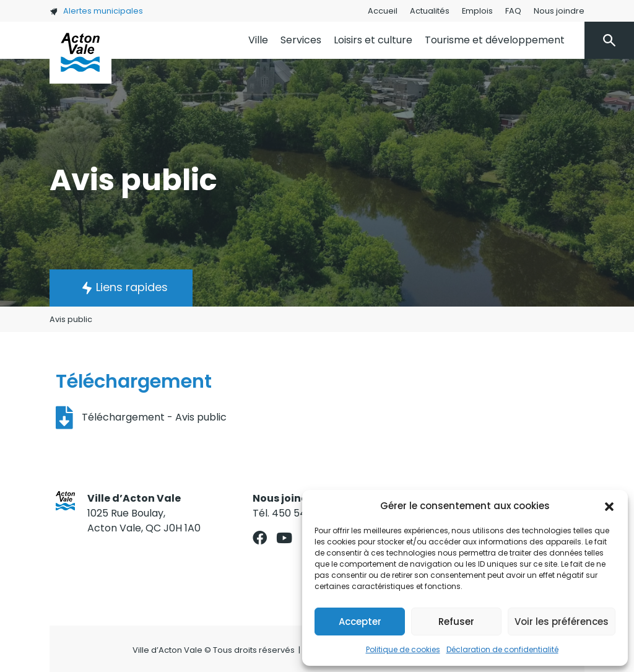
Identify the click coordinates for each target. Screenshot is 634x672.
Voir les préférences (562, 622)
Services (301, 40)
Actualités (430, 11)
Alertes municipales (96, 11)
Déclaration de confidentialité (502, 649)
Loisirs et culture (373, 40)
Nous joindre (559, 11)
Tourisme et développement (495, 40)
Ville (258, 40)
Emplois (477, 11)
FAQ (513, 11)
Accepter (360, 622)
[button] (609, 506)
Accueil (383, 11)
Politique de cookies (403, 649)
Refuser (456, 622)
